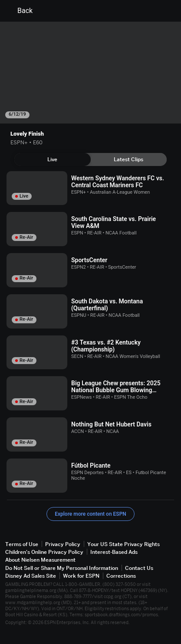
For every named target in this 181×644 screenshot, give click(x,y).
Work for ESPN (81, 576)
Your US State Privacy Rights (123, 544)
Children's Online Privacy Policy (44, 552)
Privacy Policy (63, 544)
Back (20, 11)
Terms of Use (22, 544)
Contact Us (139, 568)
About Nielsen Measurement (40, 560)
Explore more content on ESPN (90, 514)
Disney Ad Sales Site (31, 576)
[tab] (53, 159)
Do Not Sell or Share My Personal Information (62, 568)
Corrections (121, 576)
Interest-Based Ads (114, 552)
